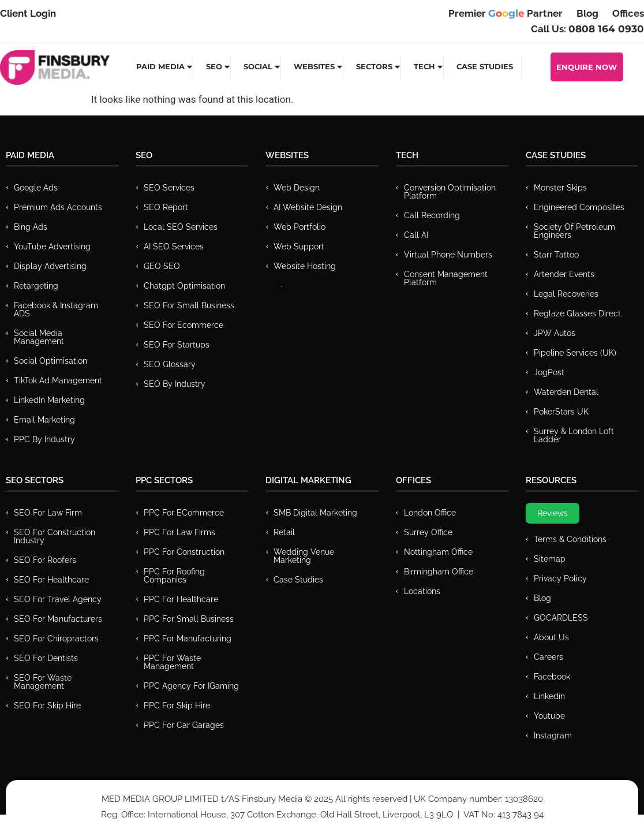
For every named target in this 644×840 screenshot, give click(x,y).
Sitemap (550, 559)
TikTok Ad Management (58, 380)
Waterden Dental (566, 392)
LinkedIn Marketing (49, 400)
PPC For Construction (184, 552)
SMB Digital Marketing (315, 513)
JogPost (549, 372)
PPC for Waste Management (172, 662)
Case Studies (485, 66)
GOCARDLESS (561, 618)
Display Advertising (50, 266)
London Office (430, 513)
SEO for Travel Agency (58, 599)
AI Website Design (308, 207)
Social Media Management (39, 337)
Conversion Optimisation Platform (450, 192)
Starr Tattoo (556, 255)
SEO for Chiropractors (56, 639)
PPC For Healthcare (181, 599)
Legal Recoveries (566, 294)
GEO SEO (162, 266)
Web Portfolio (299, 227)
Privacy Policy (560, 578)
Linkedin (549, 696)
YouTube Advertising (52, 247)
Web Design (297, 188)
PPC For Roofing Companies (174, 576)
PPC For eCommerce (184, 513)
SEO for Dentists (46, 658)
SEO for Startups (177, 345)
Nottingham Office (438, 552)
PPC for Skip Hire (177, 705)
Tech (429, 66)
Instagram (553, 736)
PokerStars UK (561, 412)
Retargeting (36, 286)
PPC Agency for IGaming (191, 686)
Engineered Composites (579, 207)
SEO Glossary (170, 364)
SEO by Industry (175, 384)
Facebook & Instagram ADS (56, 309)
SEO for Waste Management (43, 682)
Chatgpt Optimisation (184, 286)
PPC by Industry (44, 439)
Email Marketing (44, 420)
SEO (218, 66)
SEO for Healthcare (51, 580)
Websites (319, 66)
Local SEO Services (181, 227)
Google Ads (36, 188)
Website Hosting (305, 266)
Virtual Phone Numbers (448, 255)
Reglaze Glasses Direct (577, 313)
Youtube (549, 716)
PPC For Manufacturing (188, 639)
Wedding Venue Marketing (304, 556)
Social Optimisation (50, 361)
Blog (542, 598)
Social (262, 66)
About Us (551, 637)
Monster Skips (560, 188)
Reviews (553, 513)
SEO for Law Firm (48, 513)
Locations (422, 591)
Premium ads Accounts (58, 207)
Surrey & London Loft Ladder (574, 435)
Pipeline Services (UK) (575, 353)
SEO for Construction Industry (55, 536)
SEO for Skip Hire (47, 705)
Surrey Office (428, 532)
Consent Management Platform (446, 278)
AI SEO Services (174, 247)
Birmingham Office (439, 572)
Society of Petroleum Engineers (574, 231)
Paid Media (165, 66)
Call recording (432, 215)
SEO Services (169, 188)
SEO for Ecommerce (184, 325)
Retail (284, 532)
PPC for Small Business (189, 619)
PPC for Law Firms (179, 532)
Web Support (299, 247)
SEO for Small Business (189, 305)
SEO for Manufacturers (58, 619)
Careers (548, 657)
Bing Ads (31, 227)
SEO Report (166, 207)
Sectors (379, 66)
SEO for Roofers (45, 560)
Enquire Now (587, 67)
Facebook (552, 677)
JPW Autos (555, 333)
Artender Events (564, 274)
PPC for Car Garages (184, 725)
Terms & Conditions (570, 539)
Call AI (416, 235)
